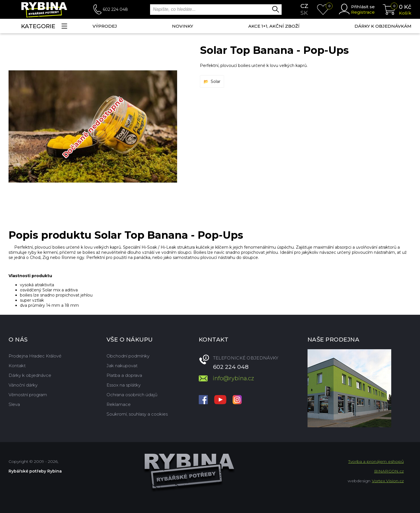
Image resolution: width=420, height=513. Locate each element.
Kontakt (17, 366)
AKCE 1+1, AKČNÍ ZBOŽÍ (274, 26)
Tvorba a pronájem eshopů (376, 461)
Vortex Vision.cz (388, 481)
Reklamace (119, 404)
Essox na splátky (124, 385)
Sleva (14, 404)
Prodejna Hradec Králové (35, 356)
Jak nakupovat (122, 366)
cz (304, 6)
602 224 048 (115, 9)
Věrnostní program (28, 395)
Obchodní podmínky (128, 356)
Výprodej (105, 26)
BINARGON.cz (389, 471)
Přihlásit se (363, 7)
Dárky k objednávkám (383, 26)
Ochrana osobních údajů (132, 395)
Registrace (363, 12)
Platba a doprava (124, 375)
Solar (216, 81)
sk (304, 13)
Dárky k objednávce (30, 375)
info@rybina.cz (233, 378)
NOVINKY (183, 26)
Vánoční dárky (23, 385)
